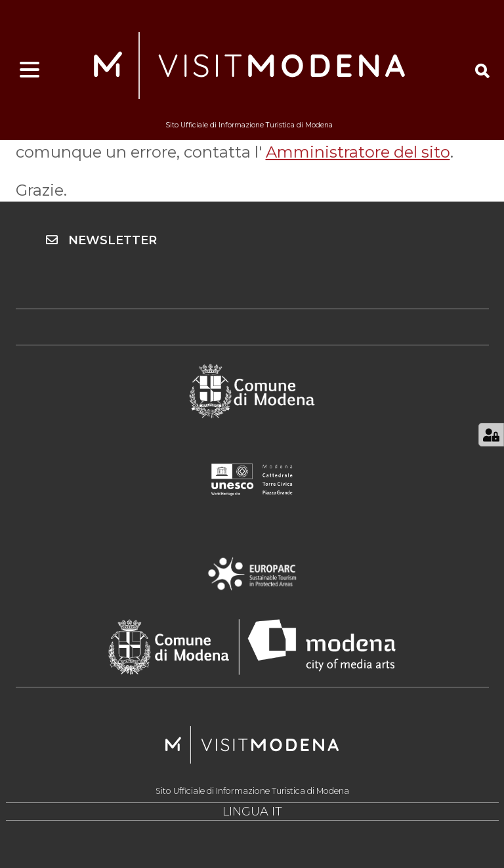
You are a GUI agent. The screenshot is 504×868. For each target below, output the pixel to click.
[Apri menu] (30, 70)
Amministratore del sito (358, 152)
